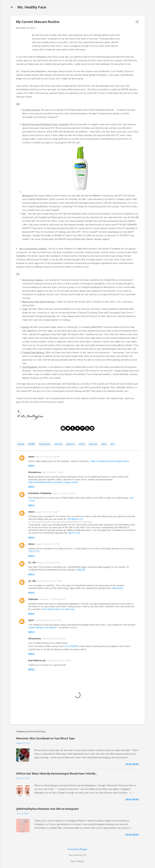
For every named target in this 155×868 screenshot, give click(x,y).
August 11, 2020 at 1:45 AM (64, 493)
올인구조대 (74, 533)
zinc (112, 444)
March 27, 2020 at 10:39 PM (47, 457)
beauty (21, 444)
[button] (137, 22)
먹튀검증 (81, 570)
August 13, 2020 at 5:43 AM (49, 563)
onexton (58, 444)
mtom (31, 457)
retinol (82, 444)
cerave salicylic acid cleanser (43, 627)
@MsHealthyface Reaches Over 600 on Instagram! (47, 809)
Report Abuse (77, 861)
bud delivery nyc (37, 660)
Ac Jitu (32, 562)
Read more (132, 764)
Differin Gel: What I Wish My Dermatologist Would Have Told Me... (57, 774)
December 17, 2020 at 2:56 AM (52, 599)
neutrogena (45, 444)
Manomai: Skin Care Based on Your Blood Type (45, 738)
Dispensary (117, 588)
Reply (31, 466)
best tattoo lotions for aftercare (58, 609)
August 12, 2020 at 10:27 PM (48, 544)
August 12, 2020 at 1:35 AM (47, 512)
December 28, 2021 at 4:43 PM (49, 620)
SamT (31, 620)
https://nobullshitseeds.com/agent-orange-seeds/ (53, 482)
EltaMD (32, 444)
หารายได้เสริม (72, 646)
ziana (104, 444)
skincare (93, 444)
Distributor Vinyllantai (40, 493)
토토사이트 (34, 551)
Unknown (33, 599)
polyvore (71, 444)
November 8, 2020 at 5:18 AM (50, 581)
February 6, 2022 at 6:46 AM (54, 639)
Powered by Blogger (78, 849)
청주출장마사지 (75, 519)
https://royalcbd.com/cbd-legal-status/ (110, 461)
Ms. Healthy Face (32, 7)
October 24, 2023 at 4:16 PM (59, 661)
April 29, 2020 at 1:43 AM (53, 472)
